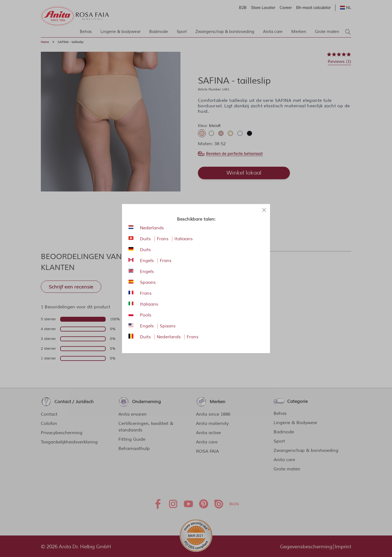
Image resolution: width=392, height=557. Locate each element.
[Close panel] (264, 210)
